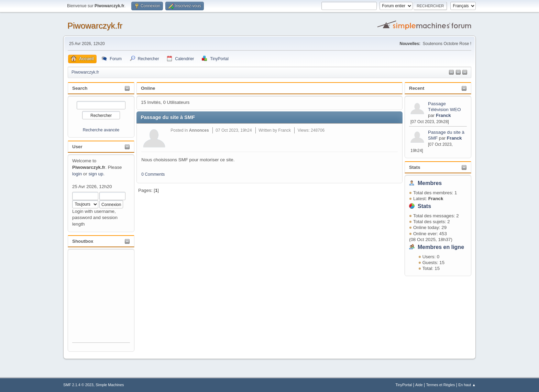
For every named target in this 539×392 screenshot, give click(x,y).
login (77, 174)
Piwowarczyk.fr (95, 26)
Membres (430, 183)
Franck (443, 115)
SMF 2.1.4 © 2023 (78, 385)
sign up (96, 174)
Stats (415, 167)
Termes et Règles (440, 385)
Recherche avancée (101, 130)
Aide (419, 385)
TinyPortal (404, 385)
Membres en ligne (441, 247)
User (77, 147)
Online (148, 88)
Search (80, 88)
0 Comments (153, 174)
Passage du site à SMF (168, 117)
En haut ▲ (467, 385)
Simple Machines (110, 385)
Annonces (199, 130)
